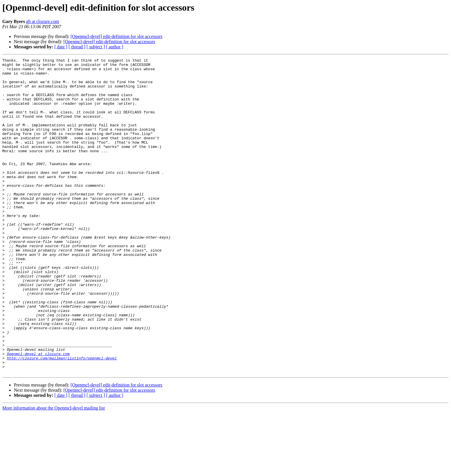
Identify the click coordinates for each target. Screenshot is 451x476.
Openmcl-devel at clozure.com (38, 413)
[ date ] (61, 47)
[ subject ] (96, 47)
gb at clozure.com (43, 21)
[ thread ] (77, 47)
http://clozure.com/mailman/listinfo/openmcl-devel (62, 418)
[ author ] (115, 47)
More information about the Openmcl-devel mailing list (53, 471)
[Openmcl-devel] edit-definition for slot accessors (116, 36)
